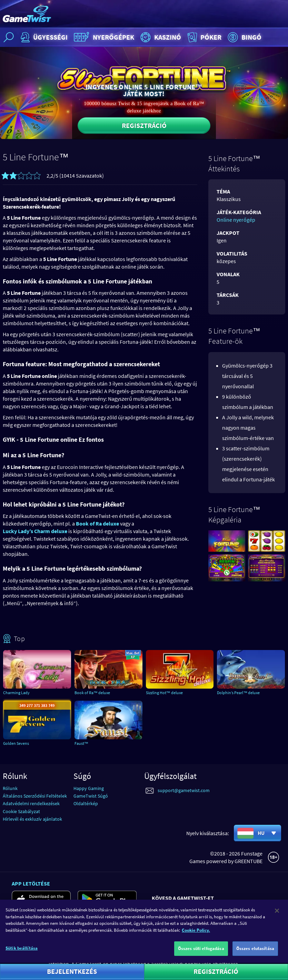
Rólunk (10, 788)
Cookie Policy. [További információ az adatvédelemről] (196, 941)
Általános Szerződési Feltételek (35, 796)
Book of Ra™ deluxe (92, 693)
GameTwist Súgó (91, 796)
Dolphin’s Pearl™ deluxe (238, 693)
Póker (204, 37)
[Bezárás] (277, 921)
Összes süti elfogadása (201, 959)
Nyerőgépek (103, 37)
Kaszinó (160, 37)
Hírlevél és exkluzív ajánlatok (32, 819)
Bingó (244, 37)
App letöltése (31, 883)
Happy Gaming (89, 788)
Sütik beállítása (22, 959)
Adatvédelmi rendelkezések (31, 803)
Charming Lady (16, 693)
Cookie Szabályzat (21, 811)
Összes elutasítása (255, 959)
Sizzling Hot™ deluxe (164, 693)
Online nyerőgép (236, 220)
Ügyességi (43, 37)
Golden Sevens (16, 743)
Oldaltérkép (86, 803)
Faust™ (81, 743)
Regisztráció (144, 125)
